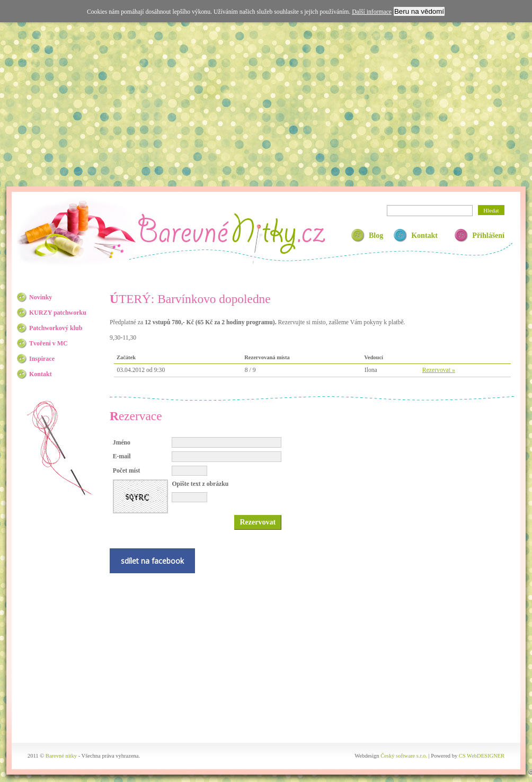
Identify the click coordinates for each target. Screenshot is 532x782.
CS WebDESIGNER (482, 756)
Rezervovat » (439, 370)
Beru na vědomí (419, 11)
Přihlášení (488, 236)
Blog (376, 236)
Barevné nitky (231, 233)
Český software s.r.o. (404, 756)
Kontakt (424, 236)
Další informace (372, 12)
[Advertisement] (266, 102)
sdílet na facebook (152, 561)
